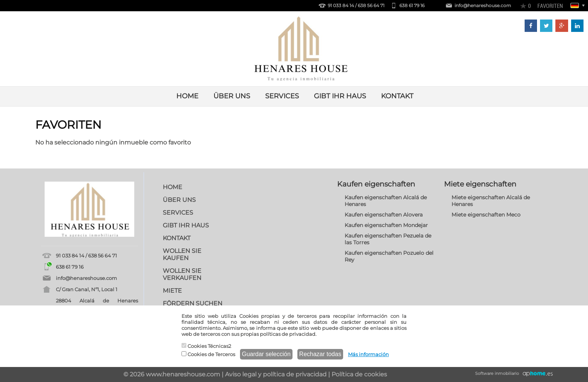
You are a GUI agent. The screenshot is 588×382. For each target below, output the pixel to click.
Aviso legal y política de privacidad (276, 374)
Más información (368, 354)
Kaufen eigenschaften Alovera (384, 215)
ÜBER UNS (232, 96)
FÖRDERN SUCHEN (193, 303)
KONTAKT (397, 96)
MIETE (172, 291)
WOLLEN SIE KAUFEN (182, 254)
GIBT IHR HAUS (340, 96)
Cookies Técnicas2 (206, 346)
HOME (187, 96)
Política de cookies (359, 374)
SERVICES (282, 96)
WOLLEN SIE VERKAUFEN (182, 274)
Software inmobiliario (497, 373)
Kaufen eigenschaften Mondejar (386, 225)
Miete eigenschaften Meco (486, 215)
